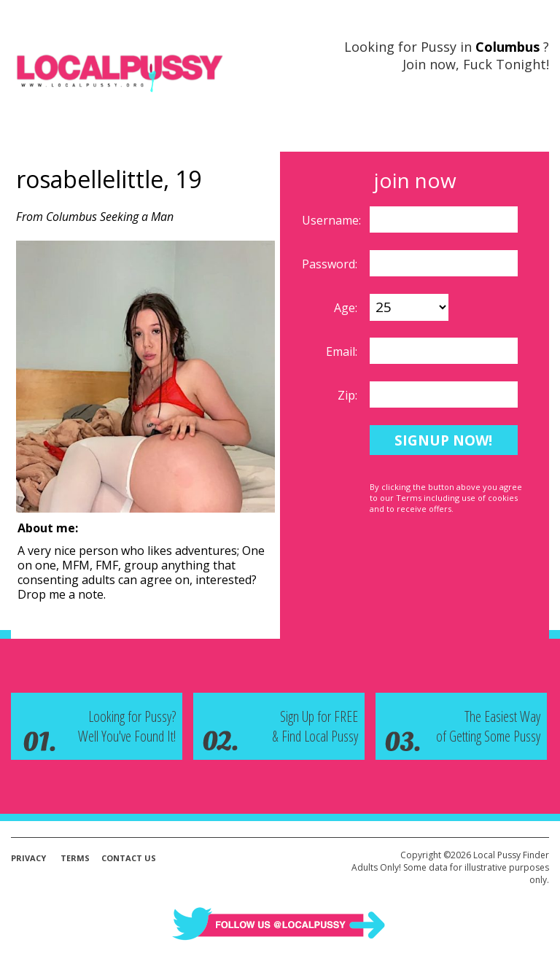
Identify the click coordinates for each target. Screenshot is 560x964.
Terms (75, 858)
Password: (331, 264)
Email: (343, 351)
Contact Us (129, 858)
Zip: (349, 395)
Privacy (28, 858)
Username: (333, 220)
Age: (347, 308)
